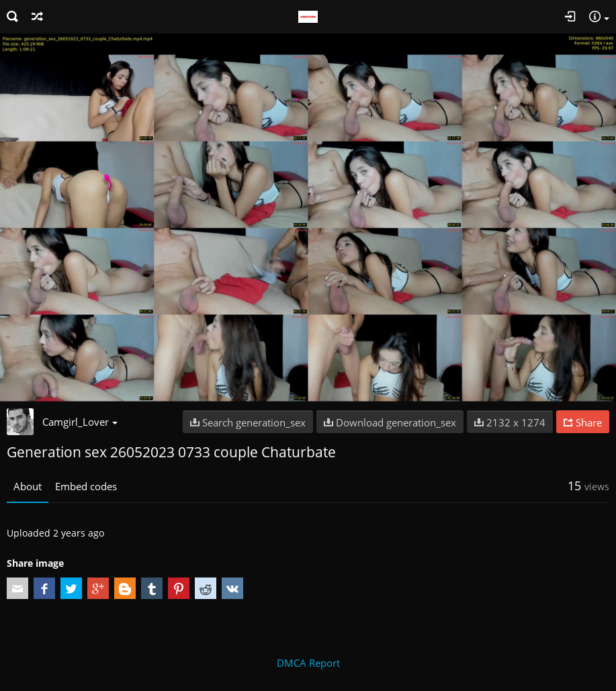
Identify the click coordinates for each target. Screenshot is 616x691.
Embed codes (86, 486)
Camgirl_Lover (80, 422)
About (28, 486)
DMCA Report (308, 663)
